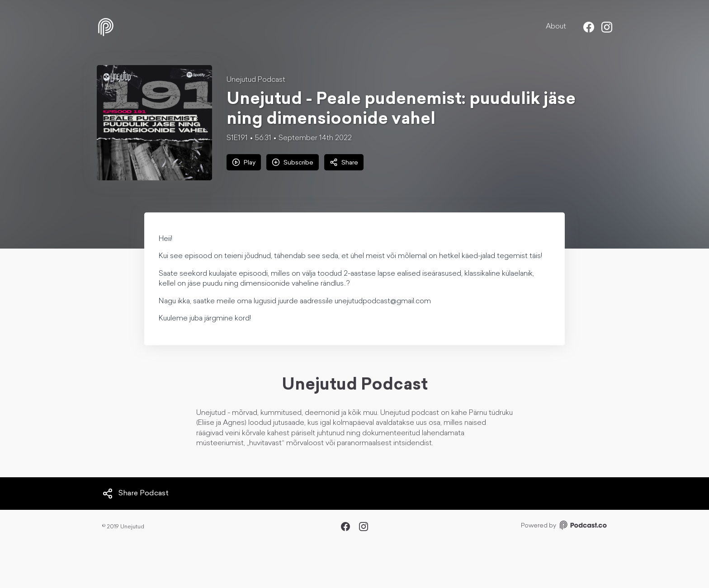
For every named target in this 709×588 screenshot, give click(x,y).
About (556, 27)
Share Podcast (135, 494)
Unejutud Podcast (256, 80)
